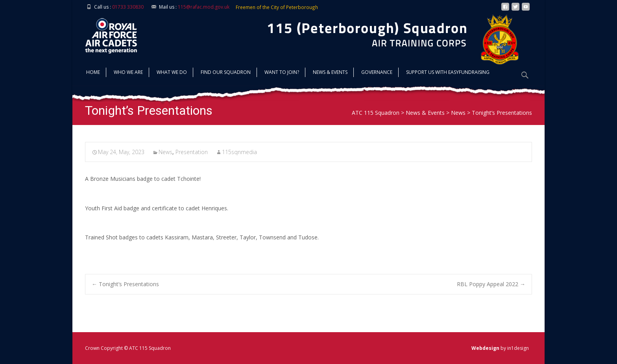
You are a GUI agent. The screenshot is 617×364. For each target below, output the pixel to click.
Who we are (128, 73)
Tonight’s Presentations (125, 284)
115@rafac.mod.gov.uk (204, 7)
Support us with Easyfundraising (448, 73)
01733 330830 (128, 7)
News (165, 152)
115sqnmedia (239, 152)
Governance (377, 73)
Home (93, 73)
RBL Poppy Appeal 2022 (491, 284)
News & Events (330, 73)
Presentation (192, 152)
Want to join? (282, 73)
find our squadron (226, 73)
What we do (172, 73)
